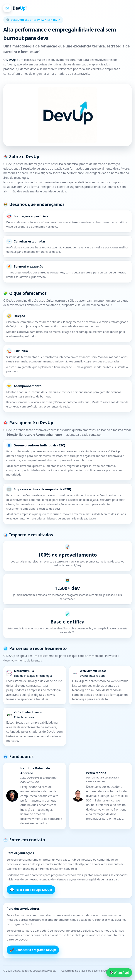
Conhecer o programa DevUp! (33, 950)
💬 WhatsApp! (119, 973)
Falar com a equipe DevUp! (31, 890)
